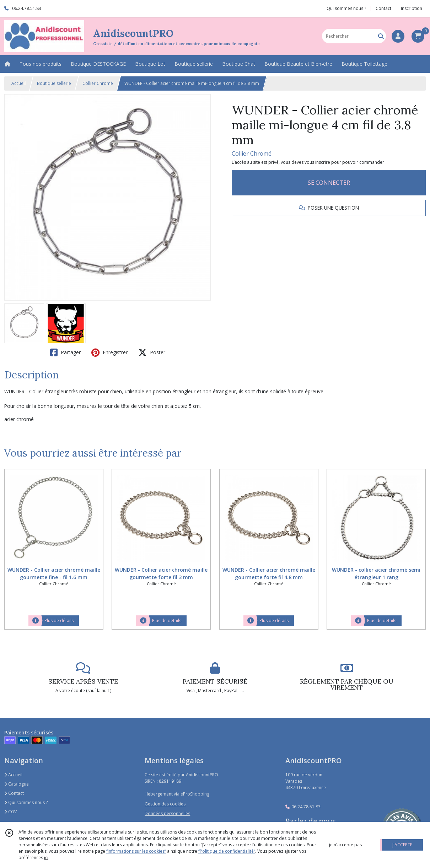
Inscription (412, 8)
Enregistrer (109, 352)
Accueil (18, 83)
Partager (65, 352)
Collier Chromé (98, 83)
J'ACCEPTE (402, 845)
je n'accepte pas (345, 845)
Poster (152, 352)
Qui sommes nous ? (26, 802)
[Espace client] (398, 36)
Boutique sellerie (54, 83)
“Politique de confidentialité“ (227, 851)
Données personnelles (167, 813)
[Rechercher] (381, 36)
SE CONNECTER (329, 183)
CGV (10, 812)
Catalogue (17, 784)
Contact (383, 8)
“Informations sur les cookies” (136, 851)
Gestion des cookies (165, 804)
